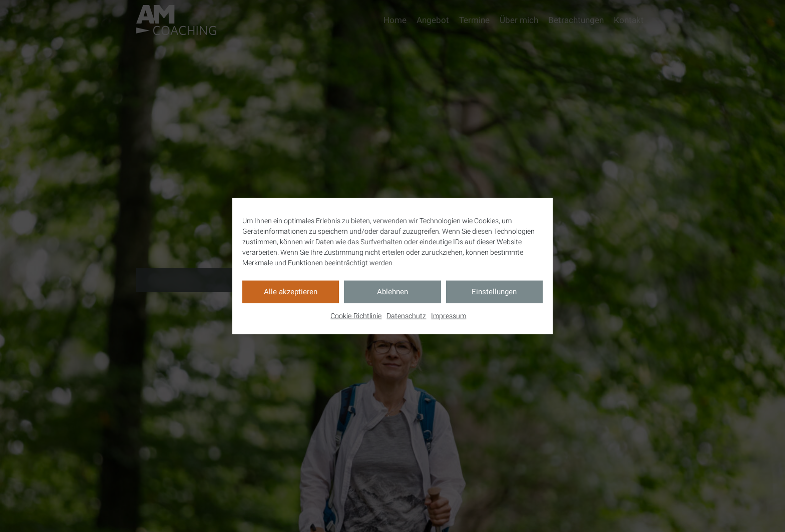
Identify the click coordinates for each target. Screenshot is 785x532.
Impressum (449, 315)
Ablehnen (392, 292)
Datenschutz (406, 315)
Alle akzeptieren (291, 292)
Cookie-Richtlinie (356, 315)
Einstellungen (494, 292)
